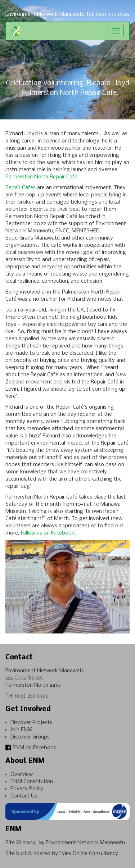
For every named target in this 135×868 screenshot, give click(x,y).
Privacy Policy (27, 789)
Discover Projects (31, 723)
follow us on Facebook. (48, 533)
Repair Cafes (21, 188)
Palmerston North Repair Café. (42, 177)
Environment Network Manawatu (85, 843)
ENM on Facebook (31, 748)
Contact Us (24, 796)
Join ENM (21, 730)
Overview (22, 774)
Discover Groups (30, 737)
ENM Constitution (32, 782)
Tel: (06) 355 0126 (108, 14)
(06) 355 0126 (32, 696)
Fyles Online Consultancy (89, 854)
